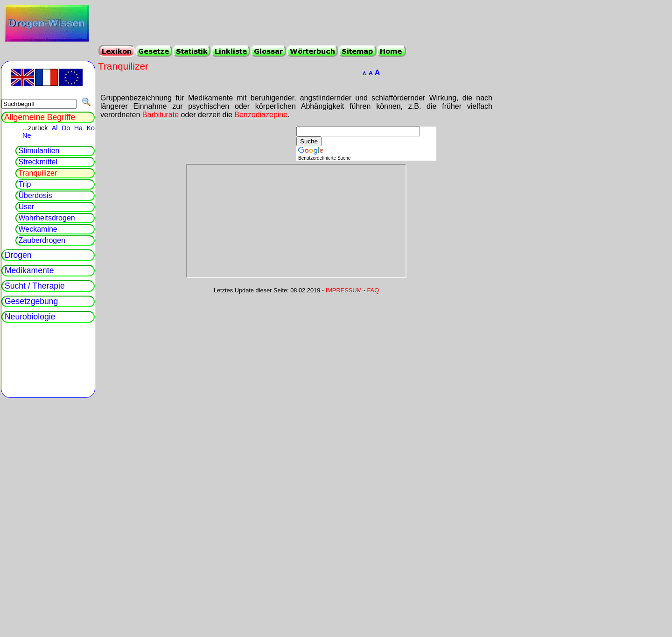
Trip (24, 184)
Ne (27, 135)
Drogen (18, 255)
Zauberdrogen (42, 240)
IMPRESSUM (344, 290)
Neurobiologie (30, 317)
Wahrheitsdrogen (46, 218)
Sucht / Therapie (35, 286)
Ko (91, 128)
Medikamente (29, 270)
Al (55, 128)
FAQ (373, 290)
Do (66, 128)
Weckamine (38, 229)
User (26, 207)
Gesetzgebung (31, 301)
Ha (78, 128)
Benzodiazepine (261, 115)
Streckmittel (38, 162)
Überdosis (35, 195)
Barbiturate (161, 115)
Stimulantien (39, 151)
